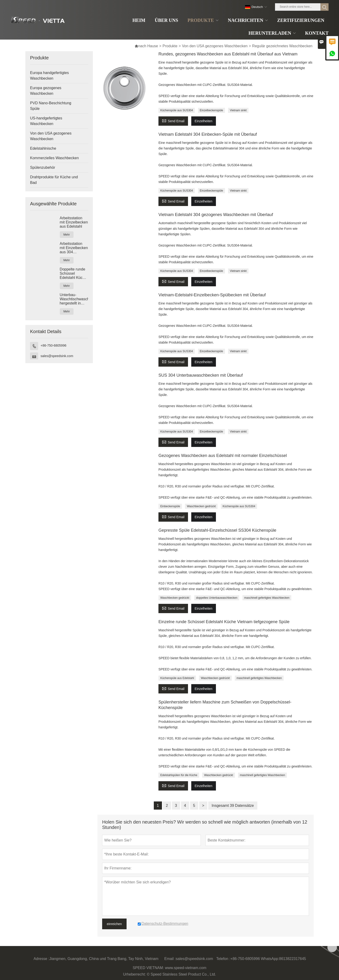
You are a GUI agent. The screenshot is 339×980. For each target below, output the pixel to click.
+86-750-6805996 (53, 345)
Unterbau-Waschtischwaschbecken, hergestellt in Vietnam (74, 299)
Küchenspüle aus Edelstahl (177, 678)
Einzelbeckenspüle (211, 110)
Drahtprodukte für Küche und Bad (54, 180)
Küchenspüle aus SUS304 (177, 110)
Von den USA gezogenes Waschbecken (215, 46)
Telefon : (223, 959)
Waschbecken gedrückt (201, 506)
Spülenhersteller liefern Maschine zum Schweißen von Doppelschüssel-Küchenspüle (225, 705)
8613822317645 (293, 959)
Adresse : (41, 959)
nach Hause (146, 46)
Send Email (173, 120)
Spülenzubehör (43, 167)
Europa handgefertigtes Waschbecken (49, 76)
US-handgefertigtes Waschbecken (46, 121)
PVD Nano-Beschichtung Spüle (51, 106)
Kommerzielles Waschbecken (54, 158)
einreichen (114, 924)
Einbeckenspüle (170, 506)
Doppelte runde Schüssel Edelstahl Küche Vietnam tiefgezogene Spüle (73, 274)
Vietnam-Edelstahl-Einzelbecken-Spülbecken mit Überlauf (212, 295)
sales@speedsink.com (57, 356)
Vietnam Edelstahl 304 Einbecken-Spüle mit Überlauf (208, 134)
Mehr (67, 235)
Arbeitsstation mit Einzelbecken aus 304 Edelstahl (74, 248)
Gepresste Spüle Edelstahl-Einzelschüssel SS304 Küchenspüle (217, 530)
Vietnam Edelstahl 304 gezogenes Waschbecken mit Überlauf (216, 215)
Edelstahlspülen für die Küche (179, 775)
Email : (170, 959)
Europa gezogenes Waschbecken (46, 91)
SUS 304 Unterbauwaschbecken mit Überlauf (201, 375)
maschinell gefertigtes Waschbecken (267, 598)
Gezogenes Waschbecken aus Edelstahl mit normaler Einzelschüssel (223, 456)
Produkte (170, 46)
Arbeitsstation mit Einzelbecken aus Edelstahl (74, 222)
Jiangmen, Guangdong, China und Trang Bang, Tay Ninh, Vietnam (104, 959)
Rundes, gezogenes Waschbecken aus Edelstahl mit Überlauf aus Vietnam (228, 54)
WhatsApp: (270, 959)
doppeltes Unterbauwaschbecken (217, 598)
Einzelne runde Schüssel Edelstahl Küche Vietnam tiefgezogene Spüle (224, 622)
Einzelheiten (204, 121)
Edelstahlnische (43, 148)
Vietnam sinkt (238, 110)
